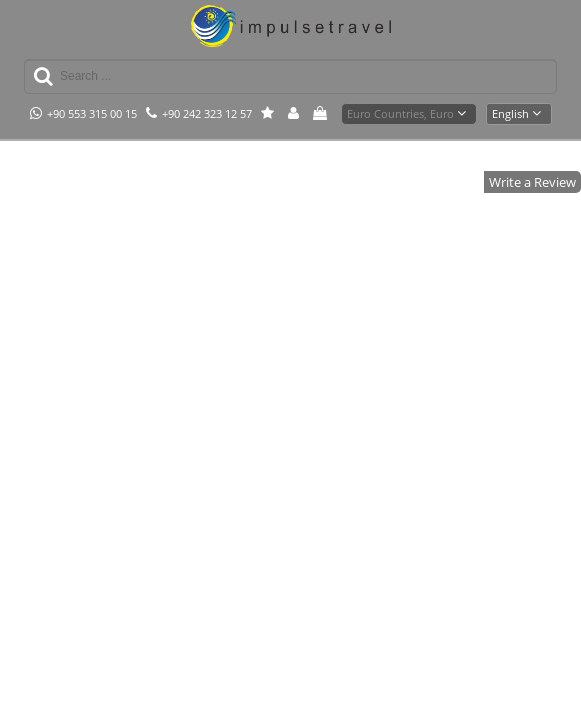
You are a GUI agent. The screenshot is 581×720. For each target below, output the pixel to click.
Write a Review (532, 182)
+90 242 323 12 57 (199, 113)
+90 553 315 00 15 (83, 113)
